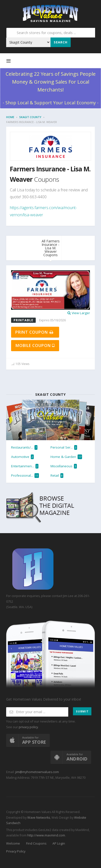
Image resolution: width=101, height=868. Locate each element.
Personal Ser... (64, 447)
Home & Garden (66, 457)
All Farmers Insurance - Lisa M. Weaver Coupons (51, 248)
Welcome (13, 843)
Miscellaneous (64, 466)
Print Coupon (35, 332)
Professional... (25, 476)
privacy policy (28, 727)
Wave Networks (38, 818)
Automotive (22, 457)
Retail (57, 476)
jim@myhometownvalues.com (37, 772)
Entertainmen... (25, 466)
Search (61, 42)
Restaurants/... (24, 447)
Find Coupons (36, 843)
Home (10, 117)
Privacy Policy (16, 851)
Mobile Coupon (35, 345)
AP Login (59, 843)
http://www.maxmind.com (46, 835)
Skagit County (30, 117)
